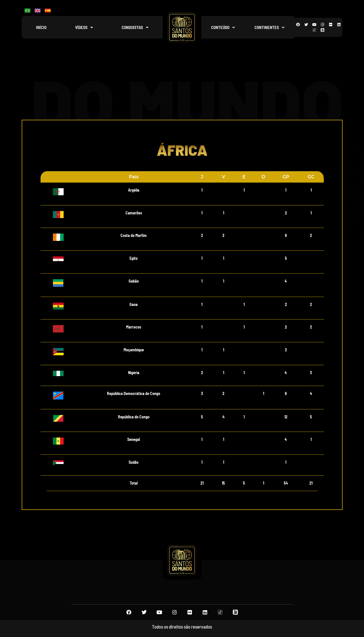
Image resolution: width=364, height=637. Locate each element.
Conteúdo (223, 27)
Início (41, 27)
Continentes (269, 27)
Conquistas (135, 27)
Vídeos (84, 27)
